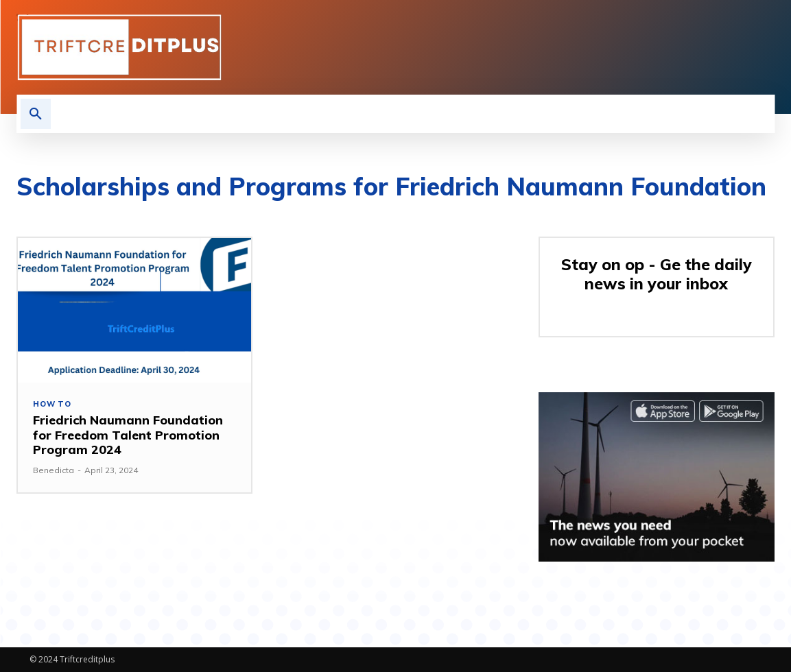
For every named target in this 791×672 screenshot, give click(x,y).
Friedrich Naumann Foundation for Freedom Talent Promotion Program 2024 (128, 435)
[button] (36, 114)
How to (52, 404)
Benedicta (54, 470)
